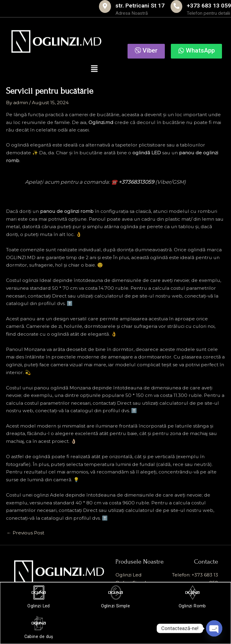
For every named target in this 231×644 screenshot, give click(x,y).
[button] (94, 71)
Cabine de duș (39, 636)
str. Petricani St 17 (109, 5)
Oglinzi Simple (115, 605)
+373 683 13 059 (201, 5)
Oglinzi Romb (192, 605)
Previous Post (25, 534)
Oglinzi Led (39, 605)
